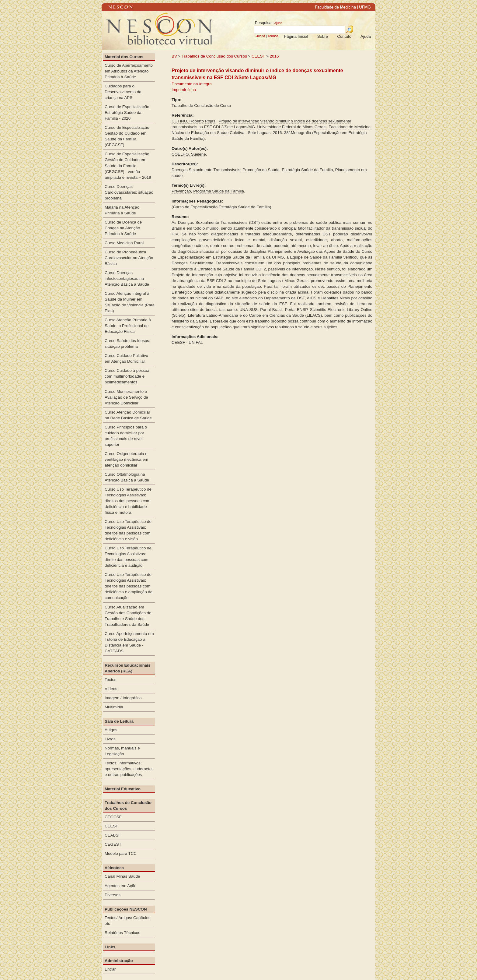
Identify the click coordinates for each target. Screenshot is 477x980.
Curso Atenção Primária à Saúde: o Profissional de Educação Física (128, 326)
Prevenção (181, 191)
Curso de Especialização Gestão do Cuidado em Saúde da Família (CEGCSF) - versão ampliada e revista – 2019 (128, 166)
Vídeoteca (114, 868)
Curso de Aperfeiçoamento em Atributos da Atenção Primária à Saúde (129, 71)
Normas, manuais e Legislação (122, 751)
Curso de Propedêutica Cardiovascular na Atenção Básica (129, 258)
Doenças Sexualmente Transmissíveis (206, 170)
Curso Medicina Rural (124, 243)
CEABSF (113, 835)
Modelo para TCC (121, 853)
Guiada (260, 36)
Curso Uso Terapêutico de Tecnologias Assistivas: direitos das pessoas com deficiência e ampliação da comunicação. (129, 586)
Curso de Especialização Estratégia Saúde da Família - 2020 (127, 113)
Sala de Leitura (119, 721)
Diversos (113, 895)
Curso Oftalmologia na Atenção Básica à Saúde (127, 477)
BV (174, 56)
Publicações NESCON (126, 909)
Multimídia (114, 707)
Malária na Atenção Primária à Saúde (122, 210)
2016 (274, 56)
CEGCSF (113, 817)
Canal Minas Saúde (122, 876)
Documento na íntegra (192, 84)
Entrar (110, 969)
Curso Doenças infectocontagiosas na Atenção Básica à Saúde (127, 278)
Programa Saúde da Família (219, 191)
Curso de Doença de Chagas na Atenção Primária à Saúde (123, 228)
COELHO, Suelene (189, 154)
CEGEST (113, 844)
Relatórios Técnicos (122, 933)
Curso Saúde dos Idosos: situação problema (127, 344)
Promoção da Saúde (261, 170)
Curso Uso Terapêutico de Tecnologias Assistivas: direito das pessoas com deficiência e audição (128, 557)
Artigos (111, 730)
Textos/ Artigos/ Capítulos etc (127, 921)
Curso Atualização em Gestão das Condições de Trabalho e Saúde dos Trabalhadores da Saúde (128, 616)
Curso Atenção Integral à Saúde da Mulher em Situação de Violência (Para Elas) (130, 302)
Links (110, 947)
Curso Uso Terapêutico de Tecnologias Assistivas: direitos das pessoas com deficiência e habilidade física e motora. (128, 501)
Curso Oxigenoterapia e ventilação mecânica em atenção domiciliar (126, 459)
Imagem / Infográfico (123, 698)
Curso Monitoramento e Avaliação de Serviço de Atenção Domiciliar (126, 397)
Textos (111, 680)
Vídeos (111, 689)
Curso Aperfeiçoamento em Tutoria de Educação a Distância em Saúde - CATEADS (129, 642)
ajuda (278, 23)
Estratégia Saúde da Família (307, 170)
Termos (273, 36)
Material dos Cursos (124, 57)
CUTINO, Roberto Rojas (193, 121)
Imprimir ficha (184, 90)
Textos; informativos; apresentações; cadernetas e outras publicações (129, 769)
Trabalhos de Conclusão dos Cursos (214, 56)
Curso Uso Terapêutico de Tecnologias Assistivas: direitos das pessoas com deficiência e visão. (128, 530)
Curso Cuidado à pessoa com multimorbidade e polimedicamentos (127, 376)
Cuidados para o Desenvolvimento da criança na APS (123, 92)
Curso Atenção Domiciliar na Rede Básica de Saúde (128, 415)
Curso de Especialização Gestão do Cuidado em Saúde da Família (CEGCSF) (127, 136)
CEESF (259, 56)
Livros (110, 739)
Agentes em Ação (120, 886)
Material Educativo (123, 789)
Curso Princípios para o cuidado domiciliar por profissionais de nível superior (126, 436)
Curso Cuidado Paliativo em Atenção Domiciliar (126, 358)
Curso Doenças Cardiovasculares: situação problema (129, 192)
